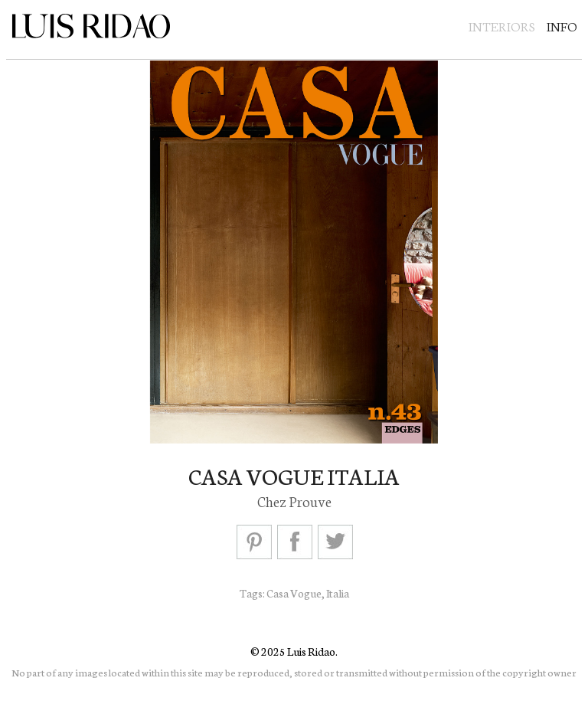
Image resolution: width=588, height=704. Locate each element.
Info (562, 26)
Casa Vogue (294, 593)
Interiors (502, 26)
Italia (338, 593)
